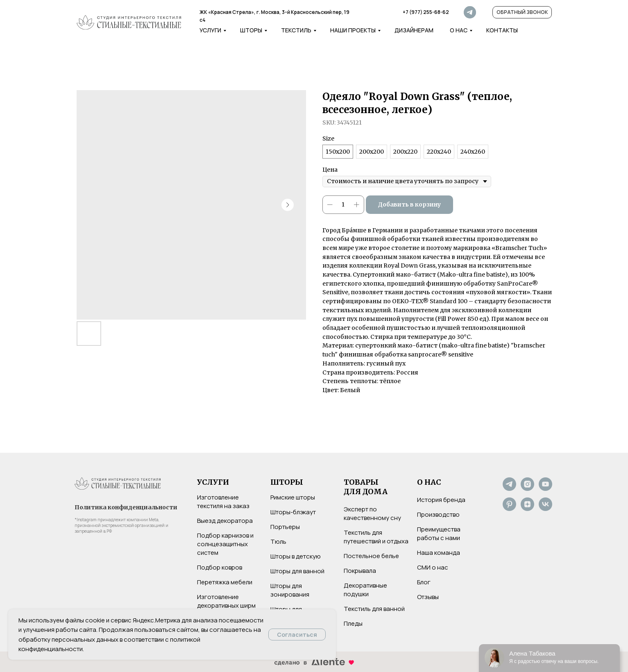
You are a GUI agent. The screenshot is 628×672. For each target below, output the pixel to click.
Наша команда (439, 553)
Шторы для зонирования (290, 590)
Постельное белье (371, 556)
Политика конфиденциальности (126, 507)
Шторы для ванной (297, 571)
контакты (502, 30)
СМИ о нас (433, 567)
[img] (129, 22)
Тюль (278, 541)
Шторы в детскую (296, 556)
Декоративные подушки (365, 590)
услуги (210, 30)
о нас (459, 30)
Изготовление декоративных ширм (226, 601)
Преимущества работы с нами (439, 534)
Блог (424, 582)
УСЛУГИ (213, 482)
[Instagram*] (527, 489)
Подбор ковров (220, 567)
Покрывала (360, 571)
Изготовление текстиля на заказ (223, 502)
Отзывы (428, 597)
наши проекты (353, 30)
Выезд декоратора (225, 521)
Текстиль (296, 30)
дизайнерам (414, 30)
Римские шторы (293, 497)
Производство (438, 514)
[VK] (545, 509)
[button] (522, 12)
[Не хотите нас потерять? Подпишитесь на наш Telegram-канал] (509, 489)
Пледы (353, 623)
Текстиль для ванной (374, 609)
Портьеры (285, 527)
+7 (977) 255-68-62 (426, 12)
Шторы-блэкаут (293, 512)
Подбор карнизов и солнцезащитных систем (225, 544)
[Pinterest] (509, 509)
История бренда (441, 500)
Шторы (251, 30)
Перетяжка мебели (225, 582)
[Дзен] (527, 509)
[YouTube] (545, 489)
